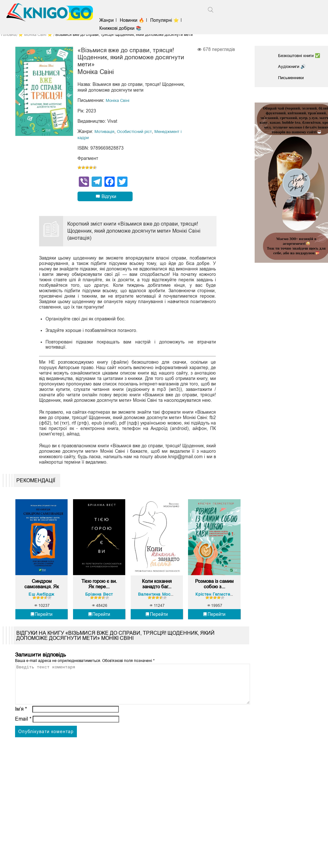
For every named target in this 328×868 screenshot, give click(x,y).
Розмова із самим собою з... (214, 591)
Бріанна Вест (99, 602)
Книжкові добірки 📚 (123, 28)
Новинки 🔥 (135, 20)
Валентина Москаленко (164, 602)
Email (23, 734)
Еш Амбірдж (41, 602)
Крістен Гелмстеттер (218, 602)
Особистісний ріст (137, 133)
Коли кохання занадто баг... (157, 591)
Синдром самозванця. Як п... (41, 591)
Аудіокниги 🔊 (293, 66)
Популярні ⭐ (167, 20)
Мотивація (105, 133)
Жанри (109, 20)
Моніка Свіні (119, 102)
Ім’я (21, 724)
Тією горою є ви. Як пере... (99, 591)
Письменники (292, 77)
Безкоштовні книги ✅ (300, 55)
